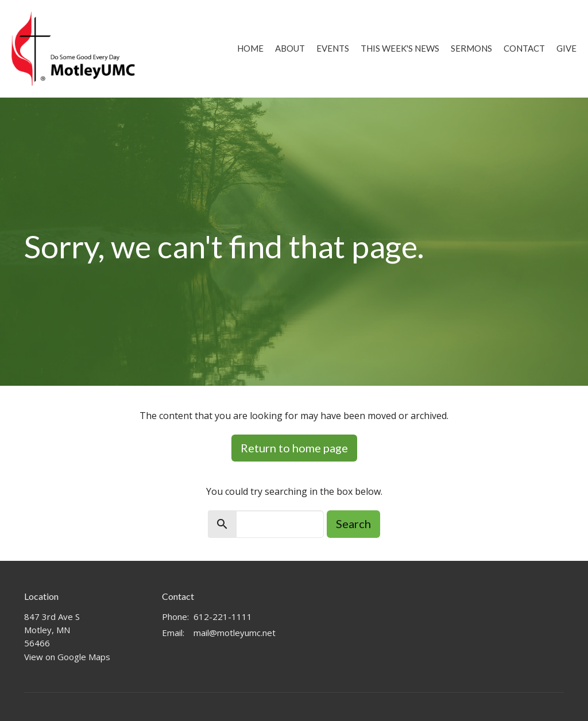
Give (566, 48)
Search (353, 524)
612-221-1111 (223, 617)
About (290, 48)
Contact (524, 48)
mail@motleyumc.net (235, 633)
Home (250, 48)
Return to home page (294, 448)
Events (333, 48)
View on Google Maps (67, 657)
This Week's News (400, 48)
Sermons (471, 48)
